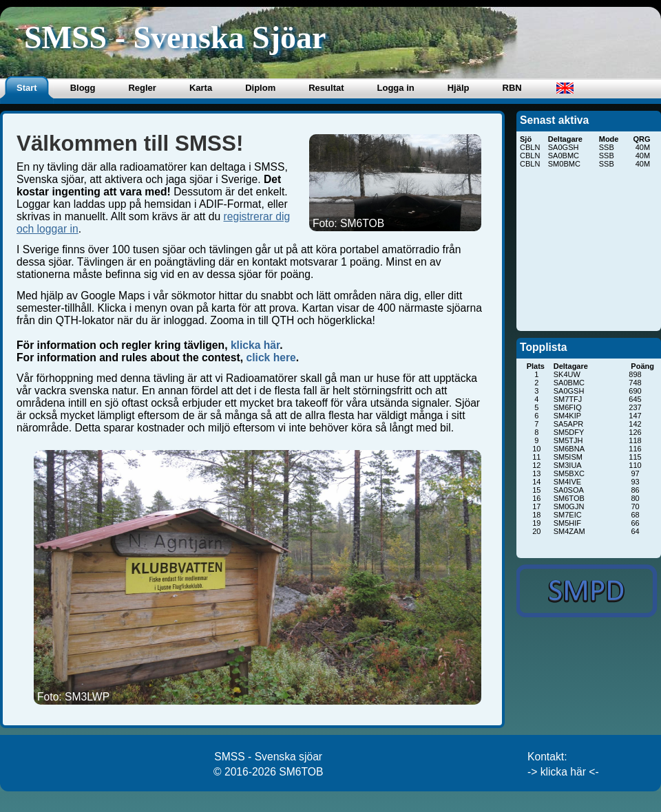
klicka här (255, 345)
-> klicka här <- (563, 772)
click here (271, 357)
